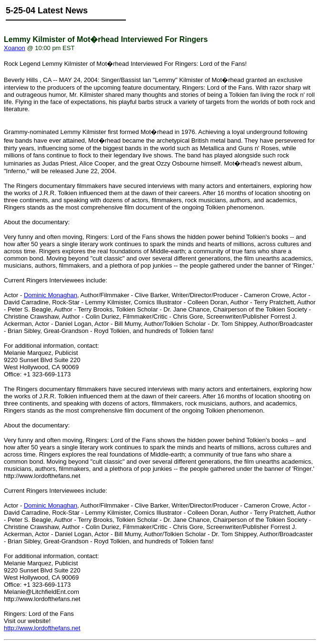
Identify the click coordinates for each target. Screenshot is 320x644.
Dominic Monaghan (51, 295)
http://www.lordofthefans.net (42, 628)
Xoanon (15, 48)
